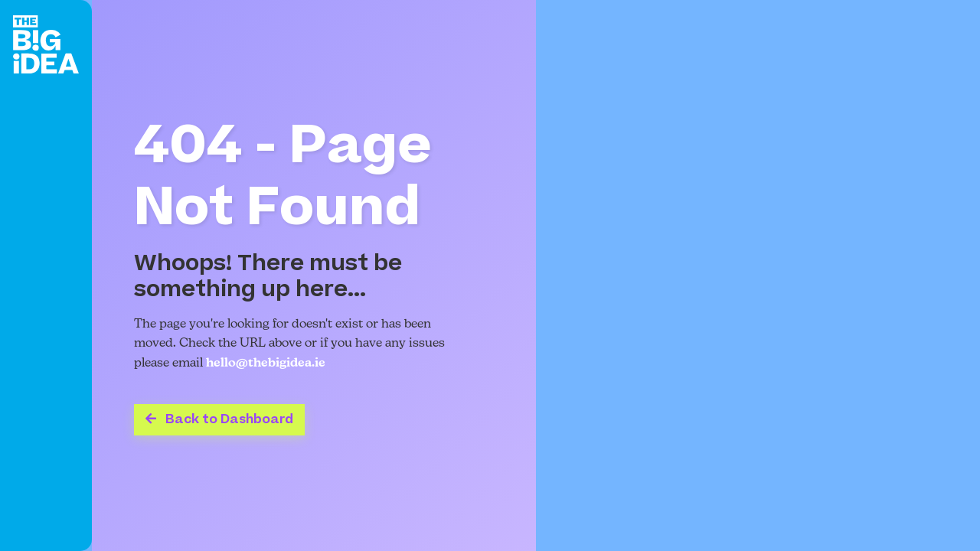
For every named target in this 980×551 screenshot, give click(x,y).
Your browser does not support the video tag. (758, 275)
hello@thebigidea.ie (266, 364)
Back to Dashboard (219, 419)
